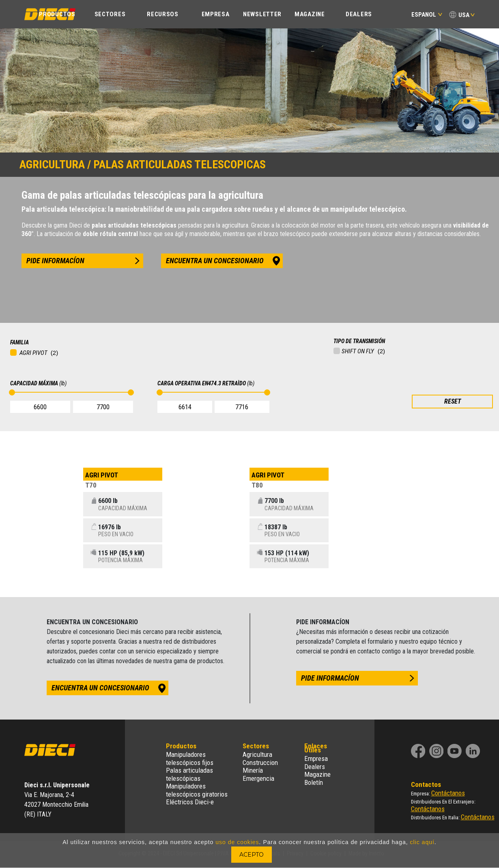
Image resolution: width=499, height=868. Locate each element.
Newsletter (262, 14)
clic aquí (422, 842)
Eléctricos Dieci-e (190, 802)
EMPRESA (216, 14)
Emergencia (258, 778)
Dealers (359, 14)
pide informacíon (55, 261)
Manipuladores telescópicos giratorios (197, 790)
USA (464, 15)
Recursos (163, 14)
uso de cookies (237, 842)
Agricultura (257, 754)
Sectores (110, 14)
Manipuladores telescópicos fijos (190, 758)
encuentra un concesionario (215, 261)
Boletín (314, 782)
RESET (453, 401)
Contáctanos (448, 793)
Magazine (310, 14)
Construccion (260, 763)
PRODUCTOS (57, 14)
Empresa (316, 758)
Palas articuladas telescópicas (189, 774)
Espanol (427, 15)
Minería (253, 770)
